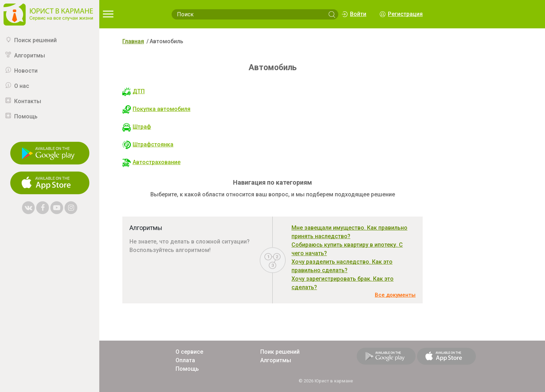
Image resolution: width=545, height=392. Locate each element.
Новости (26, 71)
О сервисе (189, 352)
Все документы (395, 295)
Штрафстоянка (148, 144)
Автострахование (151, 162)
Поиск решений (35, 40)
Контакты (28, 101)
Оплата (185, 360)
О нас (22, 86)
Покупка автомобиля (156, 109)
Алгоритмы (30, 55)
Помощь (26, 116)
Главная (133, 41)
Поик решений (280, 352)
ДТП (134, 91)
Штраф (137, 127)
